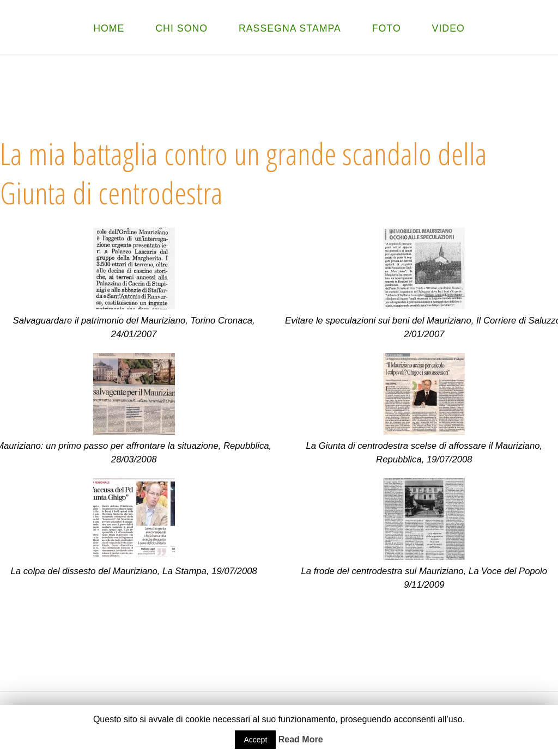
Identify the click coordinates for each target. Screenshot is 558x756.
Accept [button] (255, 740)
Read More (301, 739)
